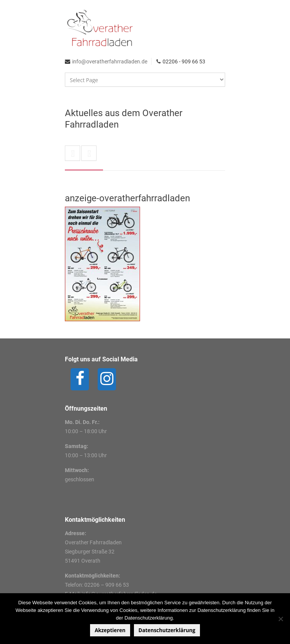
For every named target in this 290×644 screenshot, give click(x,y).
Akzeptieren (110, 630)
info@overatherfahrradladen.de (110, 61)
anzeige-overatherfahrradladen (127, 198)
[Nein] (280, 619)
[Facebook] (80, 379)
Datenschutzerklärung (167, 630)
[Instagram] (107, 379)
